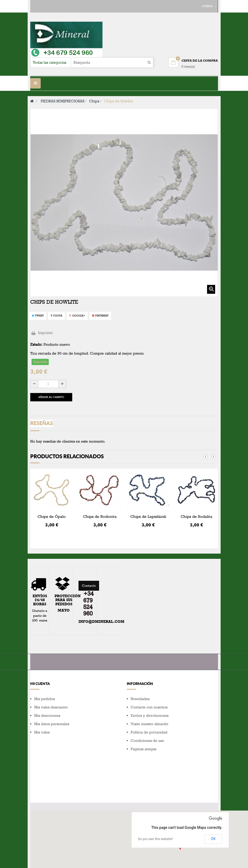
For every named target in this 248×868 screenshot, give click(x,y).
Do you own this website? (156, 803)
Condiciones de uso (147, 741)
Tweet (38, 316)
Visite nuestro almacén (149, 724)
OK (213, 803)
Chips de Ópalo (52, 517)
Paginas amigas (143, 749)
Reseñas (42, 423)
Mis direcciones (47, 716)
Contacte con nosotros (149, 707)
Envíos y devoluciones (150, 716)
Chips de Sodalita (196, 517)
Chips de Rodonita (100, 517)
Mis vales (42, 732)
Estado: (36, 345)
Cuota (56, 316)
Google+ (77, 316)
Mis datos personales (52, 724)
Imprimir (46, 333)
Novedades (140, 699)
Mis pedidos (44, 699)
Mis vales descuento (51, 707)
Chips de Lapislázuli (148, 517)
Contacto (89, 586)
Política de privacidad (149, 732)
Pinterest (100, 316)
